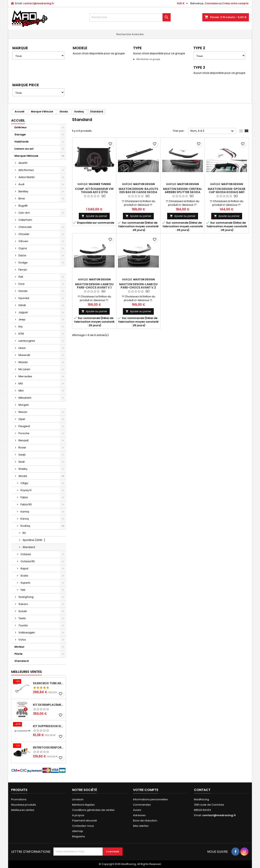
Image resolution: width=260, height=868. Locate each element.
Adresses (139, 815)
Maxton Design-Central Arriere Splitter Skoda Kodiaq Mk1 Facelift (183, 192)
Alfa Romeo (26, 170)
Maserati (24, 355)
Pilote (18, 654)
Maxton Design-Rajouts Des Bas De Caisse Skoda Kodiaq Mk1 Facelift (138, 192)
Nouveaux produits (24, 805)
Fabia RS (26, 504)
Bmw (22, 199)
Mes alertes (141, 826)
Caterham (25, 220)
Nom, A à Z (213, 131)
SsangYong (26, 597)
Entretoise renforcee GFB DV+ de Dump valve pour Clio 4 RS (49, 747)
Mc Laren (24, 369)
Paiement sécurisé (84, 821)
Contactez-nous (83, 826)
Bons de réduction (145, 821)
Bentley (23, 191)
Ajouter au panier (94, 216)
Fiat (21, 277)
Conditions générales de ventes (93, 810)
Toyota (23, 625)
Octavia (26, 554)
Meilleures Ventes (27, 672)
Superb (25, 583)
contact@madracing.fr (39, 3)
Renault (23, 440)
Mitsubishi (25, 398)
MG (21, 383)
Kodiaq (25, 526)
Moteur (19, 647)
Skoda (23, 476)
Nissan (23, 412)
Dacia (22, 255)
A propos (78, 815)
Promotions (19, 799)
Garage (20, 134)
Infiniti (22, 305)
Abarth (23, 163)
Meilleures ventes (23, 810)
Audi (21, 184)
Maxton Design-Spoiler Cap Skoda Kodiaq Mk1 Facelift (227, 192)
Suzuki (23, 611)
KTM (21, 334)
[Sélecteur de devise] (183, 3)
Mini (21, 391)
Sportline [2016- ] (34, 540)
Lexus (22, 348)
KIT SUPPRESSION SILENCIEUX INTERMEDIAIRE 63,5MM (49, 726)
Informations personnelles (150, 799)
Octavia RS (28, 561)
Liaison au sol (24, 149)
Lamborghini (27, 341)
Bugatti (23, 206)
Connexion (211, 3)
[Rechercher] (130, 17)
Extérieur (21, 127)
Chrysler (24, 234)
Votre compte (146, 790)
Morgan (24, 405)
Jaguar (23, 312)
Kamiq (25, 512)
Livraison (78, 799)
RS (24, 533)
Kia (21, 327)
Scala (24, 576)
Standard (29, 547)
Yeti (23, 590)
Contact (202, 790)
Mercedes (25, 376)
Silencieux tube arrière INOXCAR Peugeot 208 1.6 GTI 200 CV (49, 683)
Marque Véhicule (26, 156)
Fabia (24, 497)
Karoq (25, 519)
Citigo (24, 483)
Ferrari (23, 270)
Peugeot (24, 426)
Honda (23, 291)
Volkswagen (27, 633)
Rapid (24, 568)
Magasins (79, 836)
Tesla (22, 618)
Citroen (23, 241)
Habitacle (21, 142)
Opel (22, 419)
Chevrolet (25, 227)
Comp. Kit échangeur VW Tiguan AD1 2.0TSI (94, 190)
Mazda (23, 362)
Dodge (23, 263)
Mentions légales (83, 805)
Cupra (23, 248)
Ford (21, 284)
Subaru (23, 604)
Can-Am (24, 213)
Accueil (18, 120)
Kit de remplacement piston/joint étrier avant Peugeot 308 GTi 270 (49, 705)
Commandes (142, 805)
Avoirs (137, 810)
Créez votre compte (235, 3)
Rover (22, 448)
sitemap (78, 831)
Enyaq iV (26, 490)
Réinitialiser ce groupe (148, 59)
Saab (22, 455)
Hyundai (24, 298)
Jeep (22, 319)
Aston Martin (27, 177)
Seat (22, 462)
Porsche (24, 433)
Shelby (23, 469)
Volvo (22, 640)
